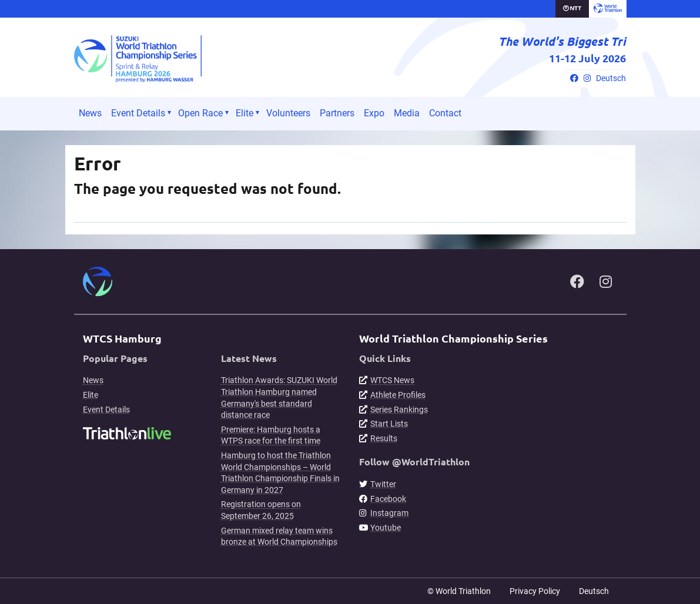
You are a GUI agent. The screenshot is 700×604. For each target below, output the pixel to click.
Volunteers (288, 113)
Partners (337, 113)
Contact (445, 113)
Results (384, 438)
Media (407, 113)
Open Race (200, 113)
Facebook (388, 499)
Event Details (138, 113)
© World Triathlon (459, 591)
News (90, 113)
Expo (374, 113)
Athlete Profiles (398, 395)
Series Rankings (399, 410)
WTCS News (392, 380)
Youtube (386, 528)
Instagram (389, 513)
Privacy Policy (535, 591)
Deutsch (611, 78)
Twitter (383, 484)
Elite (245, 113)
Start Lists (389, 424)
